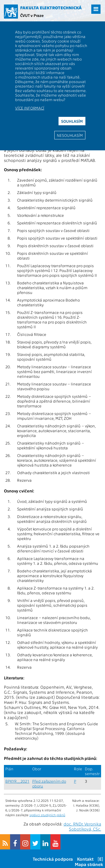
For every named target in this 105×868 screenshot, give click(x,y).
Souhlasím (72, 121)
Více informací (30, 108)
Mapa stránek (89, 864)
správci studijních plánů (47, 815)
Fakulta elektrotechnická (51, 8)
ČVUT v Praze (32, 15)
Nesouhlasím (70, 135)
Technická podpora (53, 859)
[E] (100, 859)
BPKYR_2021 (17, 781)
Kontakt (85, 859)
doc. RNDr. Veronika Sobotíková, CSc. (82, 826)
